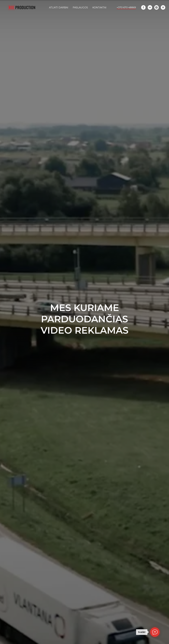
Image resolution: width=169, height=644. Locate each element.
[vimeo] (163, 7)
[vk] (150, 7)
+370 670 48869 (126, 8)
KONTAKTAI (99, 8)
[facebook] (143, 7)
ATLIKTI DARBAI (59, 8)
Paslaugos (80, 8)
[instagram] (156, 7)
